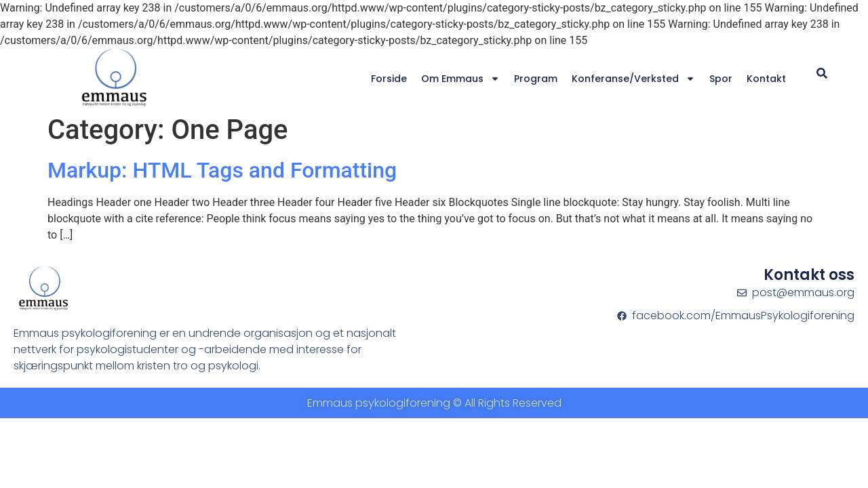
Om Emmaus (460, 79)
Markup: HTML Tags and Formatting (222, 170)
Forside (389, 79)
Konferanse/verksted (633, 79)
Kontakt (766, 79)
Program (536, 79)
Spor (721, 79)
